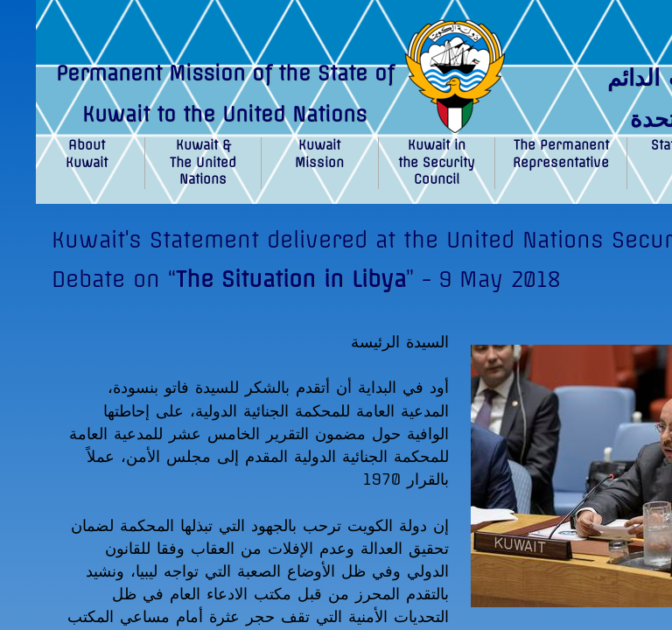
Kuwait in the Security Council (437, 162)
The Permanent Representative (561, 154)
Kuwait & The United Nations (203, 162)
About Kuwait (87, 154)
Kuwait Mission (319, 154)
